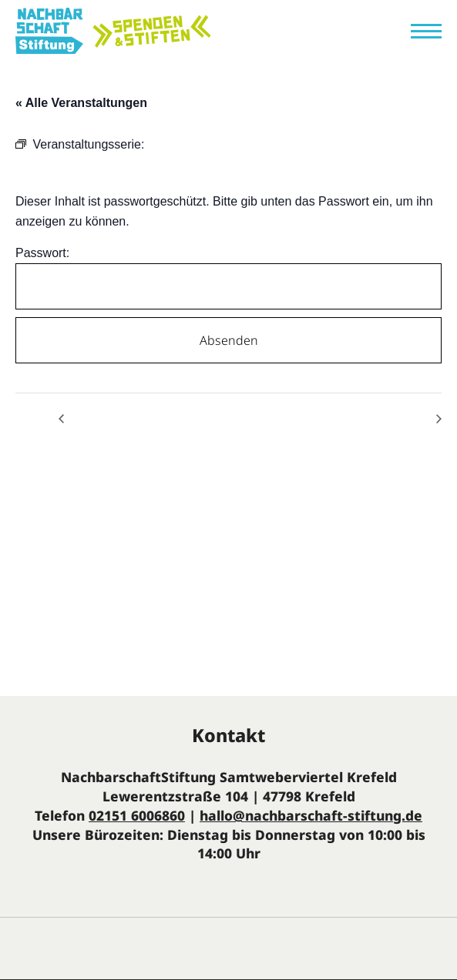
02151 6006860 (137, 815)
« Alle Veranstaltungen (81, 103)
